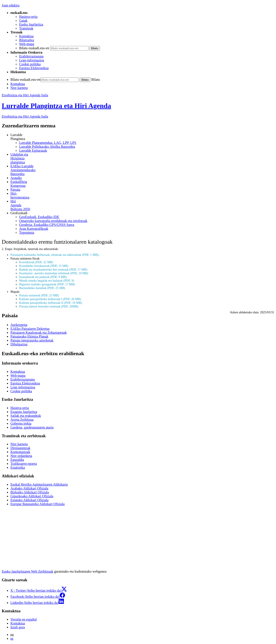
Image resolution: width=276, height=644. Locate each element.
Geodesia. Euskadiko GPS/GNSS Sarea (47, 225)
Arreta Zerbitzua (22, 420)
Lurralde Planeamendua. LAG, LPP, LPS (48, 143)
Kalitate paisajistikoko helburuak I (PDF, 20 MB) (50, 299)
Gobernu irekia (21, 423)
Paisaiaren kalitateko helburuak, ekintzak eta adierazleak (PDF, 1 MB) (54, 255)
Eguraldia (17, 460)
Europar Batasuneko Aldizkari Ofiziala (37, 504)
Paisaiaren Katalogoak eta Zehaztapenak (39, 333)
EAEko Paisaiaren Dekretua (30, 329)
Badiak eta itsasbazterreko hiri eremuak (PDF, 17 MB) (53, 269)
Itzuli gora (18, 627)
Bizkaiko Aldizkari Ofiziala (30, 492)
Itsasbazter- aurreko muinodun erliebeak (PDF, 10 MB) (54, 273)
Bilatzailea (27, 40)
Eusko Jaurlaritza (31, 24)
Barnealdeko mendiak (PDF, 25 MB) (42, 288)
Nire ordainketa (21, 456)
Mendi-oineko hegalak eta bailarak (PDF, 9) (47, 281)
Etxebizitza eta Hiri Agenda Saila (25, 95)
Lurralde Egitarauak (33, 150)
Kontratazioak (20, 452)
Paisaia (15, 190)
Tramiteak (26, 28)
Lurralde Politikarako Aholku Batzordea (47, 147)
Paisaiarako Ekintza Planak (29, 336)
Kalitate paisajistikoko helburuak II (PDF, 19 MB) (51, 303)
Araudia (16, 178)
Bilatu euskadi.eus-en (34, 48)
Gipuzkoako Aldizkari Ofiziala (32, 496)
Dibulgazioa (19, 344)
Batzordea (142, 170)
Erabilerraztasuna (31, 56)
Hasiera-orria (28, 17)
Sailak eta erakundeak (26, 416)
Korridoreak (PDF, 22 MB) (36, 262)
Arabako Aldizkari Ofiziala (29, 488)
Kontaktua (26, 36)
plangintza (142, 158)
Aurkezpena (19, 325)
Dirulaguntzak (20, 448)
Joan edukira (11, 5)
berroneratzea (142, 195)
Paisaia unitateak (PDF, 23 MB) (39, 295)
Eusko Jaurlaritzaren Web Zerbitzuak (27, 571)
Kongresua (142, 184)
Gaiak (23, 21)
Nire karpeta (19, 88)
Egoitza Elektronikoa (34, 68)
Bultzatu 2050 (142, 205)
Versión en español (24, 619)
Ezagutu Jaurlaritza (24, 412)
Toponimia (27, 232)
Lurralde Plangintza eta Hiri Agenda (56, 106)
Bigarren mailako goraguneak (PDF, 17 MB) (47, 284)
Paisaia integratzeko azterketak (32, 340)
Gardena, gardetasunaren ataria (32, 427)
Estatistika (18, 467)
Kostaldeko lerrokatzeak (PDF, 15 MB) (44, 266)
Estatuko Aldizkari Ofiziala (29, 500)
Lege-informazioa (32, 60)
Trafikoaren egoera (24, 464)
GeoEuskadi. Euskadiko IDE (39, 217)
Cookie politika (30, 64)
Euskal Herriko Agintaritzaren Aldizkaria (39, 484)
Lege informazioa (23, 387)
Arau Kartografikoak (34, 229)
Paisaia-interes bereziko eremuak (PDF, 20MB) (49, 306)
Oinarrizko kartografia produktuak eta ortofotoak (53, 221)
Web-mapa (27, 44)
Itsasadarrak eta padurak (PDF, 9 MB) (43, 277)
